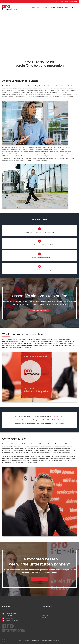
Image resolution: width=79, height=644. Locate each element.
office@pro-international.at (71, 2)
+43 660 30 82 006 (60, 2)
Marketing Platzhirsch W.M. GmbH (53, 641)
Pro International (27, 641)
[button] (3, 641)
